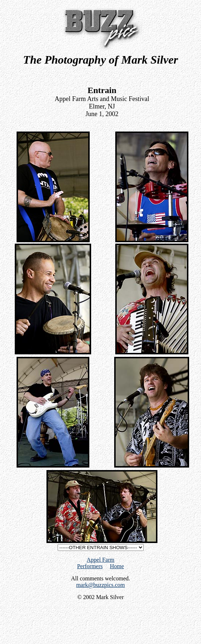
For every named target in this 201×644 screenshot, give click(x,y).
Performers (90, 566)
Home (117, 566)
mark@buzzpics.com (100, 585)
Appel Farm (101, 560)
